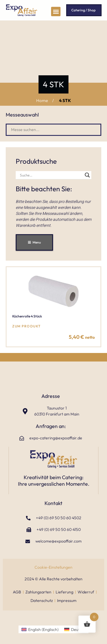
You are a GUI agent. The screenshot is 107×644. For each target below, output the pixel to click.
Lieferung (64, 592)
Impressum (67, 601)
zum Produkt (27, 326)
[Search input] (51, 175)
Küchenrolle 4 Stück (27, 316)
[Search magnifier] (87, 175)
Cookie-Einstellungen (53, 567)
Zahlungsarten (38, 592)
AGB (17, 592)
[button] (56, 12)
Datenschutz (42, 601)
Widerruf (86, 592)
